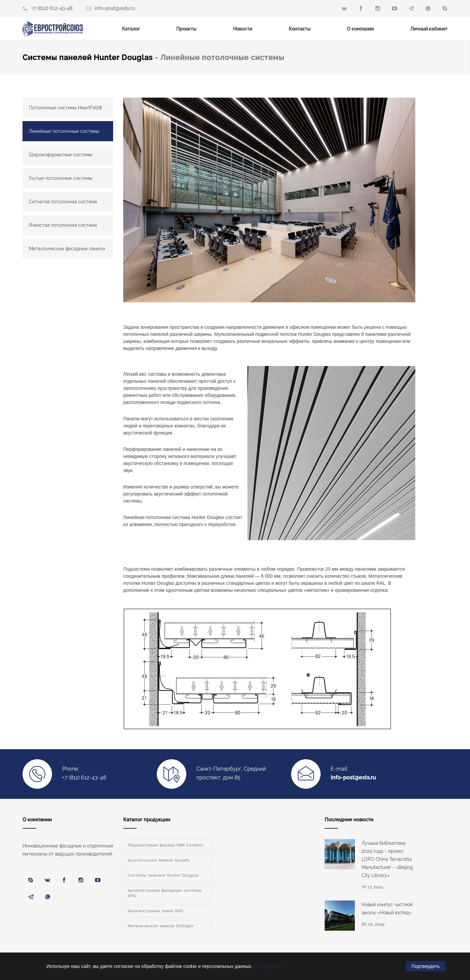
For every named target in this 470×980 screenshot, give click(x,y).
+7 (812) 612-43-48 (52, 8)
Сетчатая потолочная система (63, 202)
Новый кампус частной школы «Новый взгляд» (387, 909)
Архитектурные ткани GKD (155, 911)
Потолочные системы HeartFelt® (66, 108)
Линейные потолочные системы (64, 131)
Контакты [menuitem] (300, 29)
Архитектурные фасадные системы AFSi (165, 893)
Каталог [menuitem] (131, 29)
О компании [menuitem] (360, 29)
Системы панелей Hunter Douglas (89, 57)
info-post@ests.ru (115, 8)
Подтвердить (425, 966)
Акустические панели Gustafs (159, 860)
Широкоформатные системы (61, 155)
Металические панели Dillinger (161, 926)
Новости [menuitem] (243, 29)
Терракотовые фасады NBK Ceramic (166, 845)
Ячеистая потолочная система (63, 225)
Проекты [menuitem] (186, 29)
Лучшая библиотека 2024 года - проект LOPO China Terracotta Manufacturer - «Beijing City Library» (387, 859)
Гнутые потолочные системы (61, 178)
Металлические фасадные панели (67, 249)
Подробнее (269, 966)
